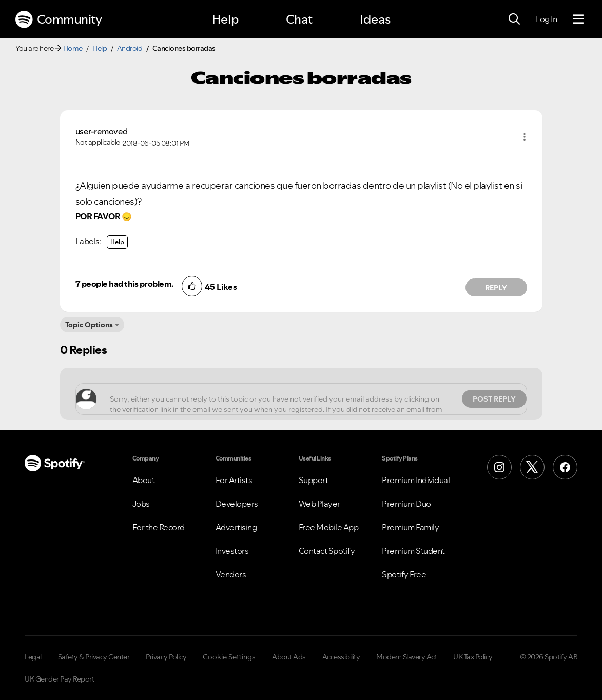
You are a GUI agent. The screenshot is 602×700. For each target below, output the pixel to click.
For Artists (234, 480)
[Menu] (578, 19)
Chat (299, 19)
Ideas (375, 19)
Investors (232, 551)
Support (314, 480)
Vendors (231, 574)
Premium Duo (406, 504)
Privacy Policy (166, 657)
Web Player (319, 504)
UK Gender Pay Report (59, 679)
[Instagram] (499, 467)
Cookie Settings (229, 657)
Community (59, 19)
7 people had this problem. (124, 284)
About (144, 480)
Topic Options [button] (89, 325)
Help (225, 19)
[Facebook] (565, 467)
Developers (237, 504)
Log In (546, 19)
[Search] (514, 19)
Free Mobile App (329, 527)
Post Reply (494, 399)
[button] (525, 137)
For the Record (159, 527)
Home (73, 48)
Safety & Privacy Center (94, 657)
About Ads (289, 657)
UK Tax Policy (473, 657)
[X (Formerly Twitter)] (532, 467)
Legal (33, 657)
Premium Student (413, 551)
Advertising (236, 527)
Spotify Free (404, 574)
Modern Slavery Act (406, 657)
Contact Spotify (327, 551)
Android (130, 48)
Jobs (141, 504)
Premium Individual (416, 480)
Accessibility (341, 657)
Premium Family (410, 527)
